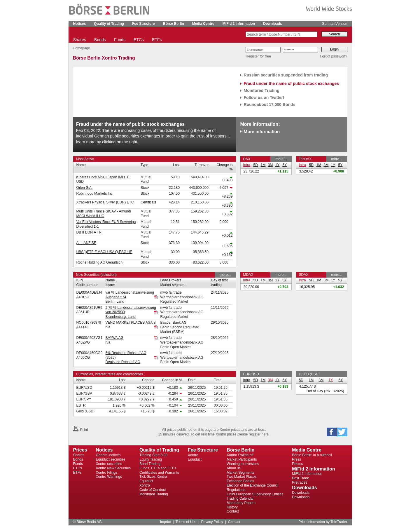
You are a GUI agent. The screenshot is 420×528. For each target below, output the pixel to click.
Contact (233, 511)
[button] (332, 432)
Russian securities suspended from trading (286, 75)
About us (234, 468)
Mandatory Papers (241, 503)
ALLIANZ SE (86, 243)
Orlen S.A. (85, 188)
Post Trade (300, 478)
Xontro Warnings (109, 477)
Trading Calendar (240, 499)
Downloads (272, 24)
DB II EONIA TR (89, 232)
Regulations (236, 490)
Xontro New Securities (113, 468)
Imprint (166, 522)
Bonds (100, 40)
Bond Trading (150, 464)
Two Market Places (242, 477)
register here (259, 434)
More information (262, 131)
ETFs (157, 40)
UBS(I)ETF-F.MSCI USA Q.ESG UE (104, 252)
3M (271, 165)
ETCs (139, 40)
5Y (285, 165)
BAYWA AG (114, 338)
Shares (80, 40)
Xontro (145, 485)
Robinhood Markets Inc (94, 194)
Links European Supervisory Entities (255, 494)
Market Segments (240, 473)
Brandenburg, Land (120, 317)
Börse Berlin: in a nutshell (312, 455)
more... (281, 159)
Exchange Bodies (240, 481)
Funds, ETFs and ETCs (158, 468)
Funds (120, 40)
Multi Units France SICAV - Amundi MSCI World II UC (104, 214)
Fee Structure (143, 24)
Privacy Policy (212, 522)
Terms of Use (186, 522)
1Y (278, 165)
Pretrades (300, 482)
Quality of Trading (109, 24)
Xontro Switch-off (240, 455)
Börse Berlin (174, 24)
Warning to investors (243, 464)
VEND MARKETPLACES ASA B (131, 323)
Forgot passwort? (334, 56)
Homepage (82, 48)
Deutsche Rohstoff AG (123, 362)
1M (263, 165)
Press (296, 459)
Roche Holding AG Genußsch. (100, 262)
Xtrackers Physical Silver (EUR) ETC (105, 202)
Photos (297, 464)
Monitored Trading (262, 90)
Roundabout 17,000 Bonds (270, 104)
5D (256, 165)
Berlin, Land (115, 302)
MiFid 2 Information (239, 24)
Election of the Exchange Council (252, 485)
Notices (80, 24)
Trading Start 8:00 (153, 455)
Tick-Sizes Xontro (153, 477)
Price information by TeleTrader (323, 522)
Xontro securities (109, 464)
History (232, 507)
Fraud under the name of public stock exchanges (292, 83)
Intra (247, 165)
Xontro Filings (107, 473)
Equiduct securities (111, 459)
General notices (108, 455)
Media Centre (203, 24)
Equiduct (146, 481)
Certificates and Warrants (159, 473)
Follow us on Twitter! (264, 97)
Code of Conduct (153, 490)
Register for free (258, 56)
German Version (334, 24)
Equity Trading (151, 459)
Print (81, 430)
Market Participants (242, 459)
